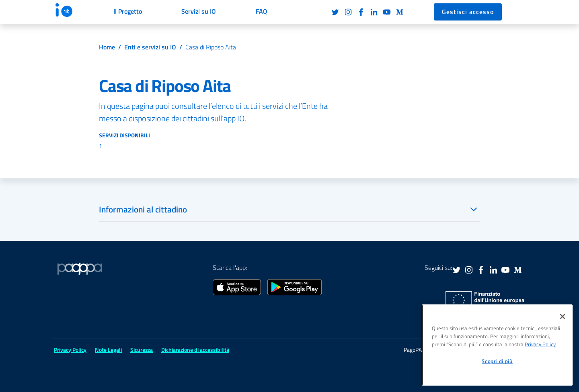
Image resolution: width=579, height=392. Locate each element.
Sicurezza (142, 350)
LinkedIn (374, 12)
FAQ (262, 11)
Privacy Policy (70, 350)
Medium (400, 12)
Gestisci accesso (468, 12)
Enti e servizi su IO (150, 47)
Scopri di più (497, 361)
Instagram (348, 12)
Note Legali (108, 350)
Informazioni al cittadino (143, 209)
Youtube (387, 12)
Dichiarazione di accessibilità (195, 350)
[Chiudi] (563, 316)
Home (107, 47)
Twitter (335, 12)
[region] (497, 345)
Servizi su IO (199, 11)
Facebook (361, 12)
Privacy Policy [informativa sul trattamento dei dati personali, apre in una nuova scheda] (540, 344)
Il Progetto (128, 11)
